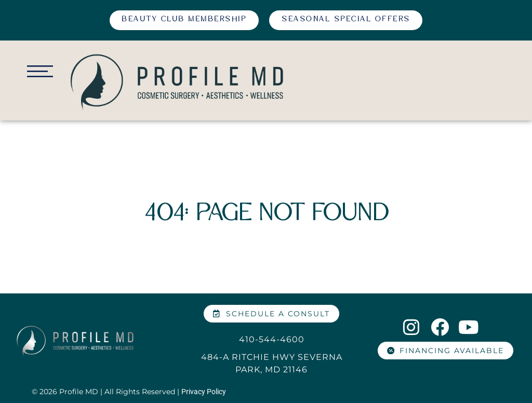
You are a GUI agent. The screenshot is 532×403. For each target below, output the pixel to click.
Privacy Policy (204, 392)
